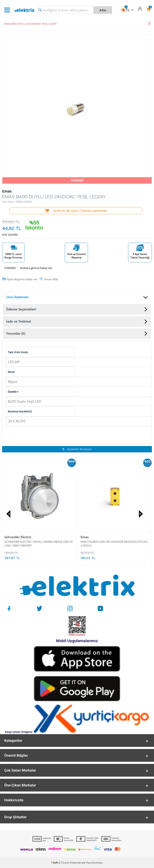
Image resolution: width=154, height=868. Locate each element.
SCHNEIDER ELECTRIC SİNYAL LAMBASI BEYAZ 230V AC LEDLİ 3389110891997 (39, 544)
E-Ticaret (64, 863)
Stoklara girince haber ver (36, 268)
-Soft (55, 863)
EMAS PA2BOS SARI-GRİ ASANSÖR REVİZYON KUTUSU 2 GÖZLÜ (114, 544)
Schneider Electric (18, 537)
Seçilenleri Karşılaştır (77, 449)
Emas (85, 537)
